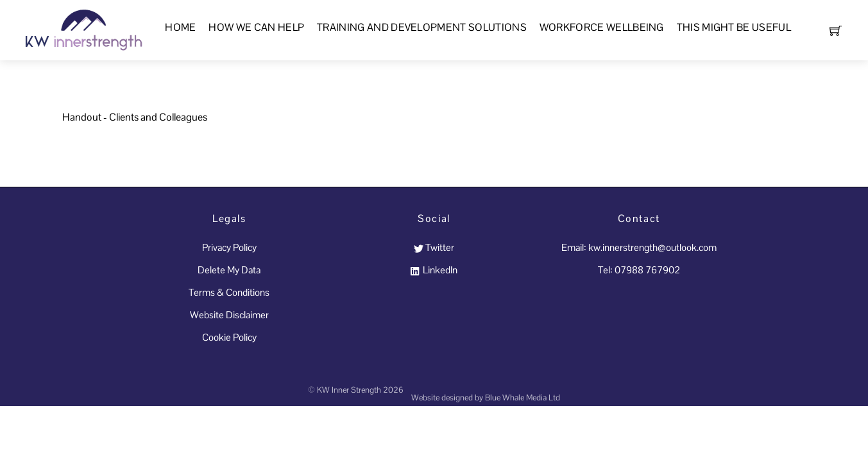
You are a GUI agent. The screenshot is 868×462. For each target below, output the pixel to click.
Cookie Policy (229, 337)
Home (180, 27)
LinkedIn (434, 270)
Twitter (434, 247)
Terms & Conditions (229, 292)
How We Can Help (256, 27)
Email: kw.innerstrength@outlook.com (639, 247)
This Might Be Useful (734, 27)
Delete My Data (229, 270)
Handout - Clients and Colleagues (135, 117)
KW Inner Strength (349, 390)
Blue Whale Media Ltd (523, 398)
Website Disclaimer (229, 315)
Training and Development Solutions (422, 27)
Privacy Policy (229, 247)
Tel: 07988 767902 (639, 270)
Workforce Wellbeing (602, 27)
